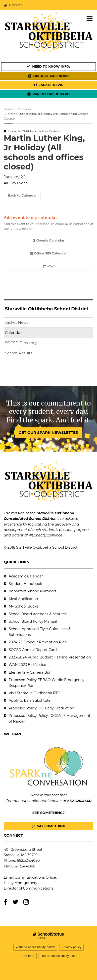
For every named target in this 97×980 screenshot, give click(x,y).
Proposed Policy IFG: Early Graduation (41, 708)
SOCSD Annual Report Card (33, 650)
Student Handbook (25, 584)
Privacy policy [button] (71, 947)
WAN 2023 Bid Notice (27, 665)
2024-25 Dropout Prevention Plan (38, 642)
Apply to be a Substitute (30, 700)
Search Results (19, 353)
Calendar (24, 109)
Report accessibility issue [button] (59, 956)
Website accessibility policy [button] (35, 947)
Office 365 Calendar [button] (48, 253)
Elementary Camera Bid (29, 672)
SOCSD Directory (21, 343)
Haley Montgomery (21, 883)
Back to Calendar (22, 195)
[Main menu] (90, 19)
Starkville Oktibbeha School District (47, 309)
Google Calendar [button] (48, 240)
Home (8, 109)
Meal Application (23, 599)
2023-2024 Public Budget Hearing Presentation (50, 657)
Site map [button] (28, 956)
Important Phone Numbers (33, 591)
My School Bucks (23, 606)
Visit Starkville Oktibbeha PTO (34, 693)
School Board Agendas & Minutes (38, 614)
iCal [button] (48, 266)
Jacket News (17, 322)
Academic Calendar (26, 576)
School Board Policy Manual (33, 621)
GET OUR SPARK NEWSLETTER (48, 432)
